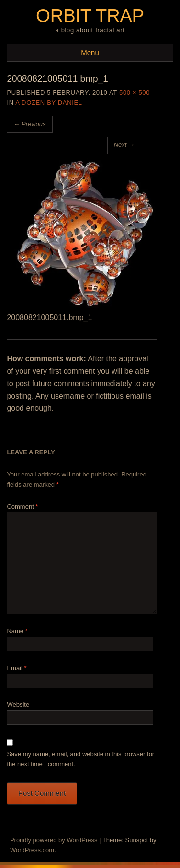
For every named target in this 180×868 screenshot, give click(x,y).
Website (18, 705)
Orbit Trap (90, 16)
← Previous (29, 124)
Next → (124, 145)
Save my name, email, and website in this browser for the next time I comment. (80, 759)
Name (17, 631)
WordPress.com (32, 850)
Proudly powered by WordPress (54, 840)
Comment (22, 506)
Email (17, 668)
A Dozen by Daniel (49, 102)
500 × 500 (135, 92)
